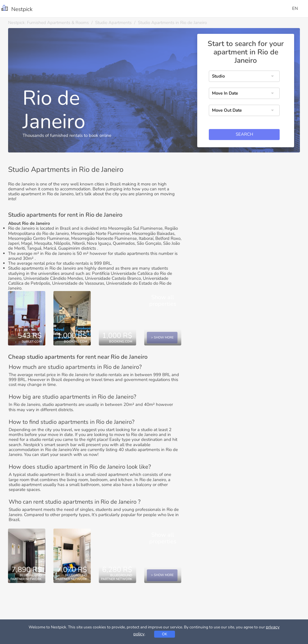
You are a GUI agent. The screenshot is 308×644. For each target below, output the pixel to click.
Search (244, 134)
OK (165, 634)
